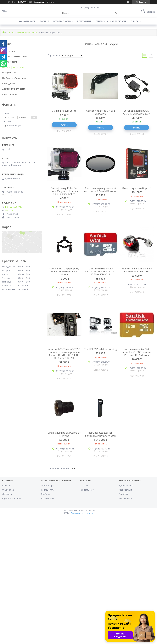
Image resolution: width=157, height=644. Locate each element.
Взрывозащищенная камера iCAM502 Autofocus (100, 434)
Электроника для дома (14, 89)
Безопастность (62, 21)
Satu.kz (92, 510)
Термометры (47, 485)
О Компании (8, 490)
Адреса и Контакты (12, 498)
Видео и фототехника (27, 33)
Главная (6, 485)
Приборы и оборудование (15, 78)
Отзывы (84, 485)
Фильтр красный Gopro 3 (137, 188)
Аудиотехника (27, 21)
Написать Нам (87, 490)
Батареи (44, 21)
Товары (10, 33)
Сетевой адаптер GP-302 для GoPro (100, 112)
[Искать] (117, 13)
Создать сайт (40, 2)
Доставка (7, 494)
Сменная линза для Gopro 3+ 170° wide (64, 434)
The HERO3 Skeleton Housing (100, 349)
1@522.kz (10, 211)
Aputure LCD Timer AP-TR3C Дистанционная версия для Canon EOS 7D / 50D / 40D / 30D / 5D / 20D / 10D (64, 354)
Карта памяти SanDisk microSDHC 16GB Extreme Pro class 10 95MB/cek (137, 352)
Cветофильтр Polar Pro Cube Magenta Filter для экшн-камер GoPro (64, 191)
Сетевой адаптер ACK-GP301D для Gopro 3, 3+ (137, 112)
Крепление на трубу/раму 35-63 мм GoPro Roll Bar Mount (64, 271)
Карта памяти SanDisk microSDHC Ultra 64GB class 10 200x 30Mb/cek (100, 271)
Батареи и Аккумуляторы (15, 56)
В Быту (134, 21)
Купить (64, 125)
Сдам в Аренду (9, 94)
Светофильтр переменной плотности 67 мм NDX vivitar (100, 190)
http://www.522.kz (14, 207)
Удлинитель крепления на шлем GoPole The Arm (137, 270)
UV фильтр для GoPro (64, 111)
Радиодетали (118, 21)
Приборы (101, 21)
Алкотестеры (48, 498)
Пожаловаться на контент (82, 513)
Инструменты (83, 21)
